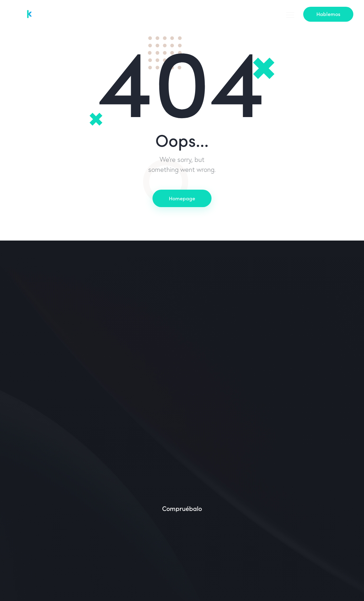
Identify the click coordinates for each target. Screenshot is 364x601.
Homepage (182, 198)
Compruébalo (182, 509)
